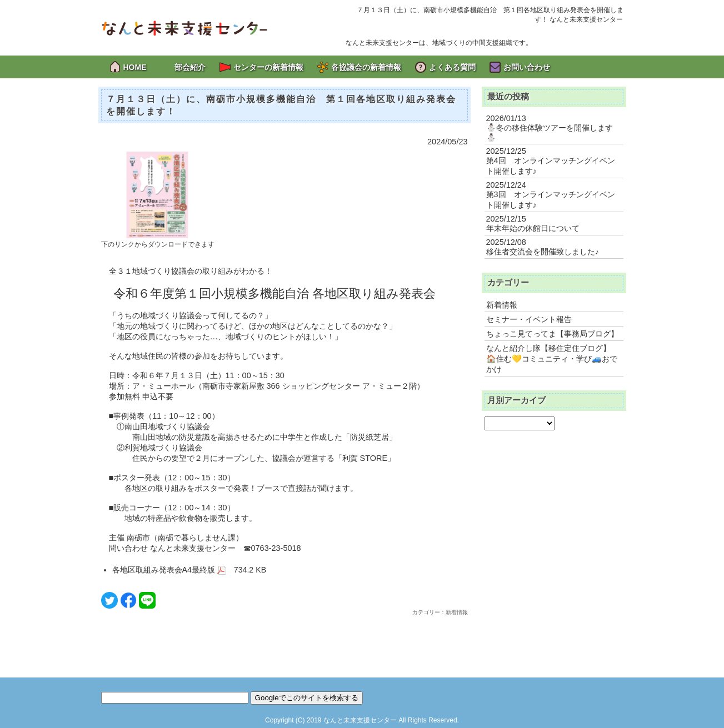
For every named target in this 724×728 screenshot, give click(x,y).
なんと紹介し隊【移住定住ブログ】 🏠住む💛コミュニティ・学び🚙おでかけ (552, 359)
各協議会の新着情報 (366, 67)
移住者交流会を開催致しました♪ (543, 252)
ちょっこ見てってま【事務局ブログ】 (552, 334)
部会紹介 (190, 67)
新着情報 (502, 305)
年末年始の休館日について (533, 228)
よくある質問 (452, 67)
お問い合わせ (527, 67)
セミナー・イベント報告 (529, 319)
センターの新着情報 (268, 67)
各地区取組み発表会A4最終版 (169, 570)
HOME (135, 67)
